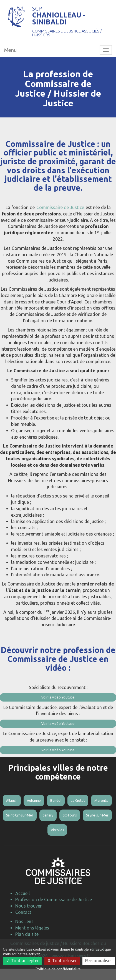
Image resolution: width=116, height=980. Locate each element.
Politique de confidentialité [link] (58, 969)
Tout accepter (22, 961)
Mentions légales (32, 928)
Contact (23, 912)
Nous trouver (28, 906)
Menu (10, 50)
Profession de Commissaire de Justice (54, 899)
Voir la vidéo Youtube (58, 697)
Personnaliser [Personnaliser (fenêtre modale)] (99, 961)
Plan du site (27, 934)
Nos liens (24, 921)
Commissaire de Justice (60, 207)
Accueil (22, 893)
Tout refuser (62, 961)
